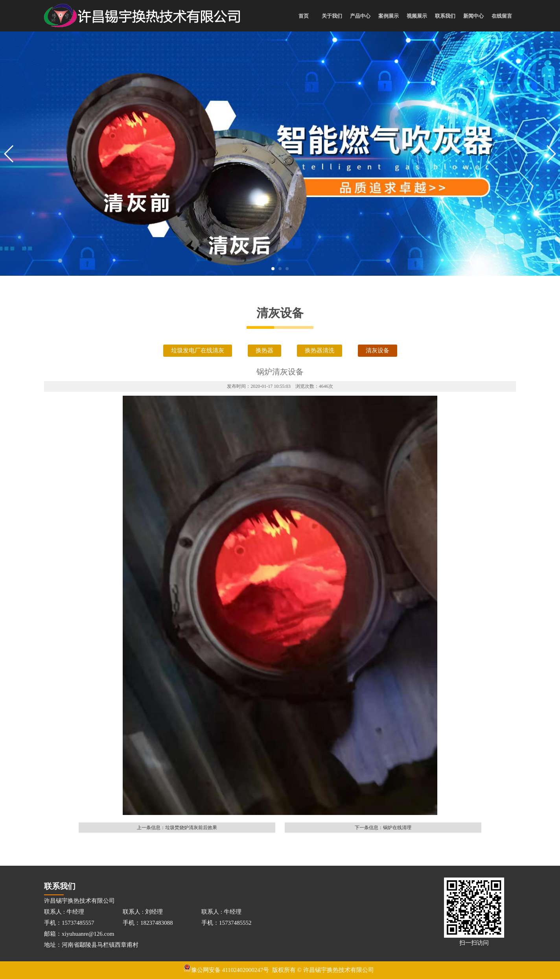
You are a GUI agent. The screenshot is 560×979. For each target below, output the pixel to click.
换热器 (264, 350)
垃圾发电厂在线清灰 (198, 350)
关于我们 (332, 16)
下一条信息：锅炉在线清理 (383, 828)
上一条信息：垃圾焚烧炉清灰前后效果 (177, 828)
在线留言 (502, 16)
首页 (304, 16)
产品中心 (360, 16)
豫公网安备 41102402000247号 (226, 970)
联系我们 (445, 16)
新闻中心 (473, 16)
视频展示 (417, 16)
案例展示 (389, 16)
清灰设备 (378, 350)
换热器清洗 (320, 350)
